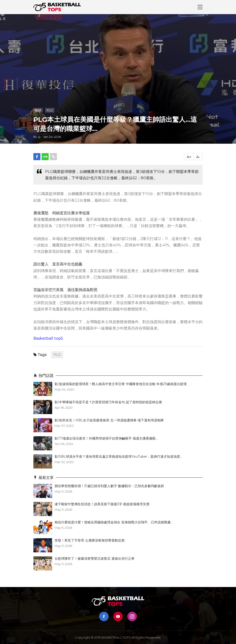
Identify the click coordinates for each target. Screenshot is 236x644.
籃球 (38, 110)
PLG (50, 110)
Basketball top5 (48, 338)
